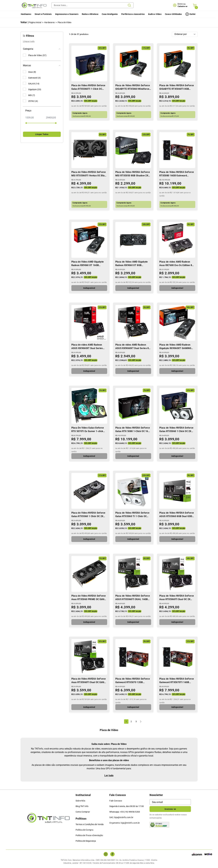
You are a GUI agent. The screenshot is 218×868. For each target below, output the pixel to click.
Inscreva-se (170, 809)
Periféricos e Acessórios (133, 14)
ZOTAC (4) (31, 101)
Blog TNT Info (82, 806)
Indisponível (89, 288)
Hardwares (26, 14)
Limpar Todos (42, 134)
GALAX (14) (31, 83)
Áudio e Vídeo (155, 14)
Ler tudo (109, 775)
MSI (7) (29, 95)
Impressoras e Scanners (66, 14)
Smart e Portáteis (43, 14)
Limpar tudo (29, 41)
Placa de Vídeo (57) (35, 55)
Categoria (42, 49)
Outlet (192, 14)
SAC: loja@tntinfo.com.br (121, 817)
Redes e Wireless (90, 14)
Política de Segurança (86, 841)
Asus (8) (30, 72)
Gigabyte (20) (32, 89)
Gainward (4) (32, 77)
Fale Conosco (116, 801)
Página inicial (35, 22)
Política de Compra (84, 830)
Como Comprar (83, 812)
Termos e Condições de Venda (90, 824)
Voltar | (24, 22)
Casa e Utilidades (173, 14)
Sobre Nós (80, 801)
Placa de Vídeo (65, 22)
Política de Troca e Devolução (89, 835)
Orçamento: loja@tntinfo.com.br (125, 823)
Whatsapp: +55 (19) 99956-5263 (125, 812)
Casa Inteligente (110, 14)
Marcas (42, 65)
